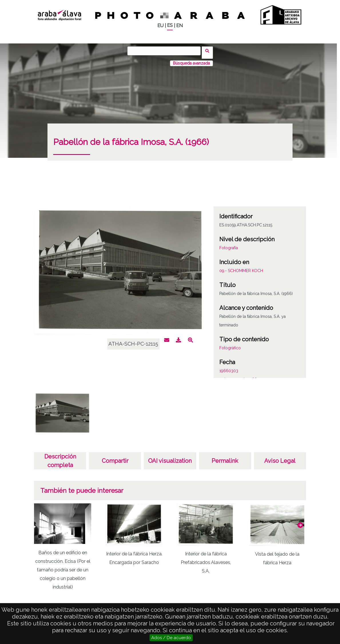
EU (160, 26)
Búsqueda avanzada (191, 60)
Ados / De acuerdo (171, 638)
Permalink (225, 457)
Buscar (209, 51)
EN (179, 26)
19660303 (229, 367)
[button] (300, 521)
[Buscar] (166, 51)
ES (170, 25)
